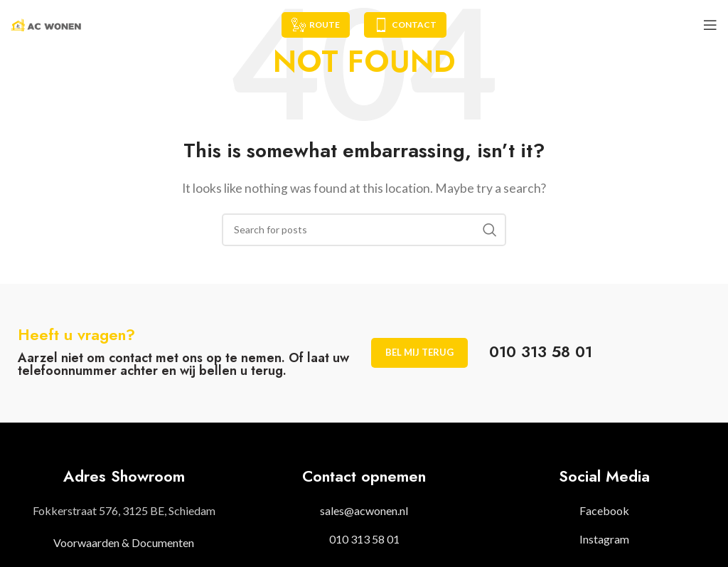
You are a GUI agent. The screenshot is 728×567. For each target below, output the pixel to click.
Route (316, 25)
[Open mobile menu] (710, 25)
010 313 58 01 (364, 539)
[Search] (364, 230)
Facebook (604, 510)
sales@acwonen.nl (364, 510)
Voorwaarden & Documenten (124, 542)
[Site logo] (46, 23)
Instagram (604, 539)
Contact (405, 25)
